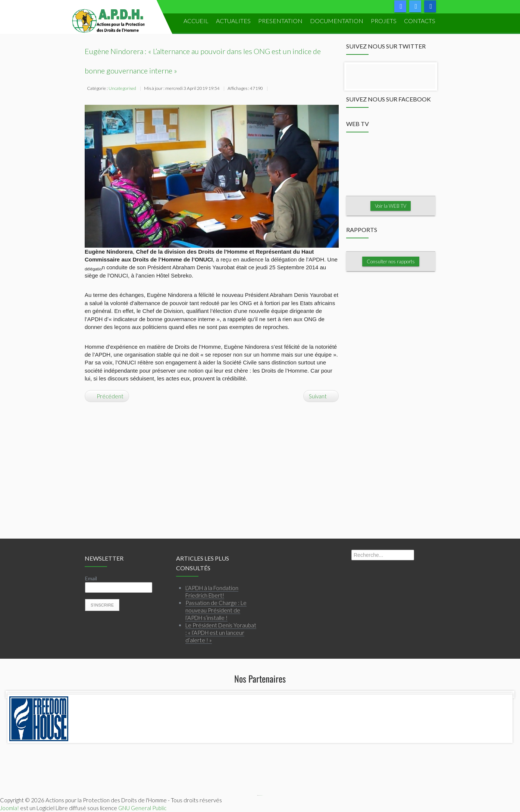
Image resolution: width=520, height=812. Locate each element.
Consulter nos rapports (391, 261)
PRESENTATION (280, 21)
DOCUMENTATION (337, 21)
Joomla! (10, 808)
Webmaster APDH (261, 795)
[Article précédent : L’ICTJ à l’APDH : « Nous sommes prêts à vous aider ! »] (107, 396)
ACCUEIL (196, 21)
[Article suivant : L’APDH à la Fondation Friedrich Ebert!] (321, 396)
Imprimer (274, 89)
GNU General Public (142, 808)
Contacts (420, 21)
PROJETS (384, 21)
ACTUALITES (233, 21)
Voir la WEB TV (391, 206)
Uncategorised (122, 88)
